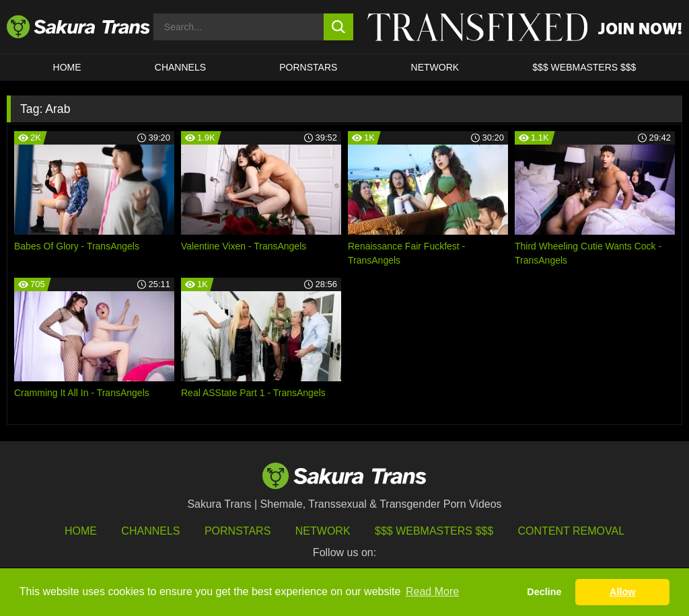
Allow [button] (622, 592)
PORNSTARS (308, 67)
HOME (67, 67)
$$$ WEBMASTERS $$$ (584, 67)
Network (435, 67)
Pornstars (238, 531)
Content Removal (572, 531)
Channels (150, 531)
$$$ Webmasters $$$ (434, 531)
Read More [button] (432, 591)
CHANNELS (180, 67)
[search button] (339, 27)
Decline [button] (544, 592)
